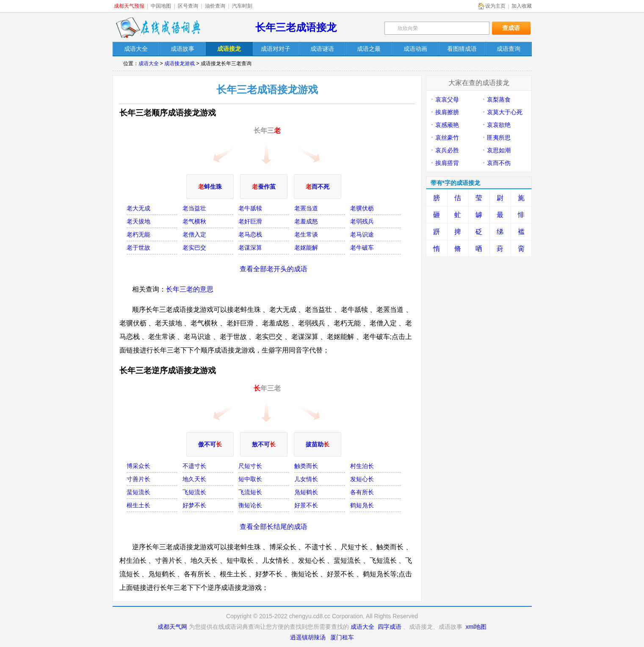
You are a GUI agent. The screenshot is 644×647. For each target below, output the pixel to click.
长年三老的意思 (190, 289)
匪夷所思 (499, 138)
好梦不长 (194, 505)
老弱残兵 (362, 221)
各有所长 (362, 492)
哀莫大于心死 (505, 112)
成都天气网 (172, 627)
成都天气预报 (129, 6)
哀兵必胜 (447, 150)
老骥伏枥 (362, 208)
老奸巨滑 (250, 221)
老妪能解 (306, 248)
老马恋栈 (250, 234)
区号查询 (188, 6)
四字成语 (390, 627)
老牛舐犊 (250, 208)
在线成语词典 (158, 28)
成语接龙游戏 (180, 63)
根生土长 (138, 505)
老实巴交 (194, 248)
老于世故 (138, 248)
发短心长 (362, 479)
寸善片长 (138, 479)
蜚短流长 (138, 492)
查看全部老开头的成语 (274, 269)
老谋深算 (250, 248)
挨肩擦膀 (447, 112)
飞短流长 (194, 492)
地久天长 (194, 479)
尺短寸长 (250, 466)
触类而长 (306, 466)
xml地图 (476, 627)
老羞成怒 (306, 221)
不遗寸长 (194, 466)
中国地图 (161, 6)
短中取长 (250, 479)
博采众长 (138, 466)
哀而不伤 (499, 163)
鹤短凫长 (362, 505)
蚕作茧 (264, 187)
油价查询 (215, 6)
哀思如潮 (499, 150)
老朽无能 (138, 234)
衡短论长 (250, 505)
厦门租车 (342, 637)
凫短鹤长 (306, 492)
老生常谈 (306, 234)
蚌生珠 (210, 187)
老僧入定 (194, 234)
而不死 (318, 187)
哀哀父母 (447, 99)
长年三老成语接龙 (296, 27)
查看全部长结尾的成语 (274, 527)
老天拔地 (138, 221)
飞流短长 (250, 492)
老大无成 (138, 208)
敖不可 (264, 444)
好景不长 (306, 505)
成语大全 (149, 63)
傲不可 (210, 444)
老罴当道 (306, 208)
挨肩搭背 (447, 163)
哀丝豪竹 (447, 138)
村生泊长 (362, 466)
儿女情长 (306, 479)
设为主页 (495, 6)
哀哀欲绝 (499, 125)
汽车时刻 (242, 6)
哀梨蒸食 (499, 99)
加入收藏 (522, 6)
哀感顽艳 (447, 125)
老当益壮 (194, 208)
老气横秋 (194, 221)
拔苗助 (318, 444)
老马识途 (362, 234)
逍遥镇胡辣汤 (308, 637)
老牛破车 (362, 248)
